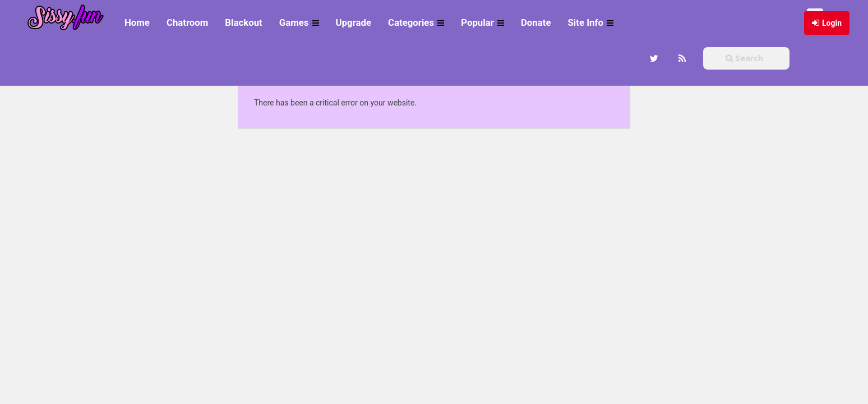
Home (137, 22)
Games (299, 22)
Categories (416, 22)
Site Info (590, 22)
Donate (536, 22)
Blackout (243, 22)
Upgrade (354, 22)
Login (832, 23)
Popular (483, 22)
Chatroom (187, 22)
